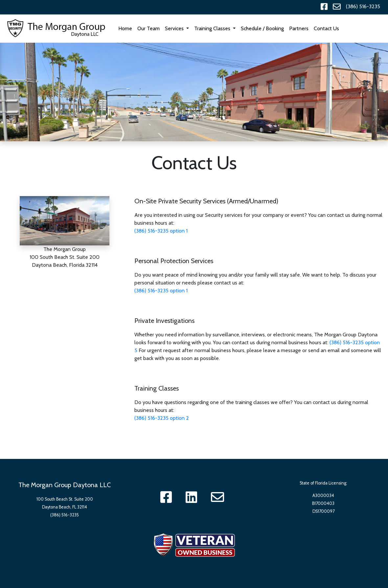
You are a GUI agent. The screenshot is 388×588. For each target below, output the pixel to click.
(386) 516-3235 (363, 6)
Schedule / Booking (262, 28)
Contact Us (326, 28)
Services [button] (175, 28)
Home (126, 28)
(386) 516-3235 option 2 (162, 418)
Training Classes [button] (213, 28)
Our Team (148, 28)
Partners (299, 28)
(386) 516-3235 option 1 (161, 231)
